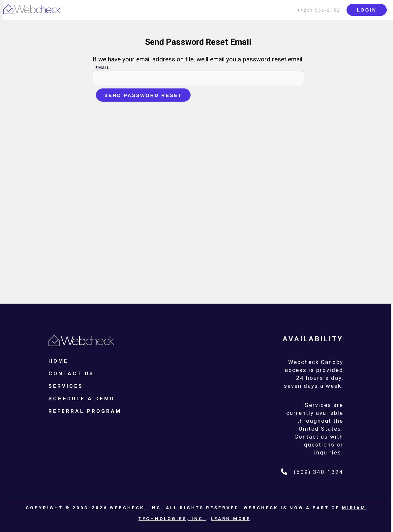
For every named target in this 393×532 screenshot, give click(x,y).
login (367, 10)
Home (58, 361)
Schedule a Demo (82, 399)
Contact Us (71, 374)
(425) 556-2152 (319, 10)
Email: (103, 68)
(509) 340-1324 (312, 472)
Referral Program (85, 411)
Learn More (230, 519)
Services (66, 386)
